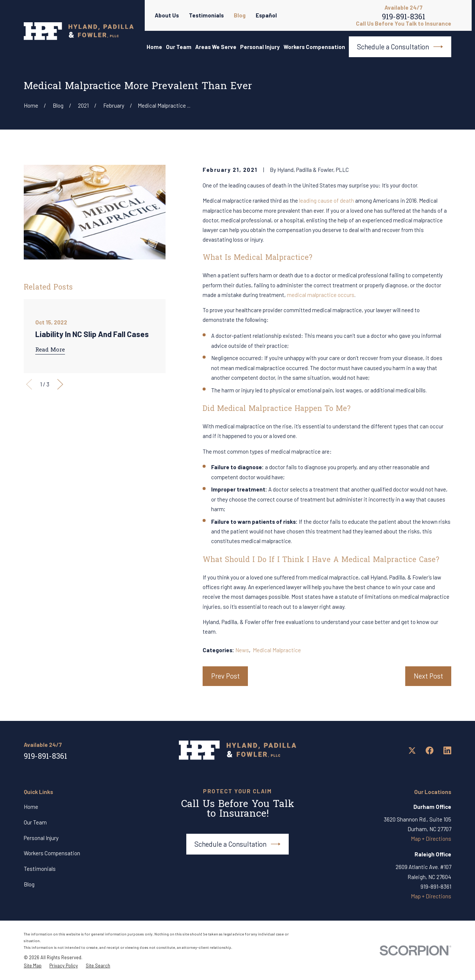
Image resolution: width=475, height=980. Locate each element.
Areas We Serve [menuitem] (216, 47)
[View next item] (60, 384)
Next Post (428, 676)
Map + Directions (431, 839)
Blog (240, 15)
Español (266, 15)
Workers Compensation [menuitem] (314, 47)
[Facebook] (430, 750)
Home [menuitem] (154, 47)
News (242, 650)
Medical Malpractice (277, 650)
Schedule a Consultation (400, 47)
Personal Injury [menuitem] (260, 47)
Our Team (35, 822)
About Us (167, 15)
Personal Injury (41, 838)
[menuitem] (33, 966)
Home (31, 807)
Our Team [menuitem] (179, 47)
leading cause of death (327, 200)
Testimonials (206, 15)
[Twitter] (412, 750)
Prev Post (225, 676)
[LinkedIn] (447, 750)
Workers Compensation (52, 853)
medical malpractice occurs (321, 295)
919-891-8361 (404, 18)
